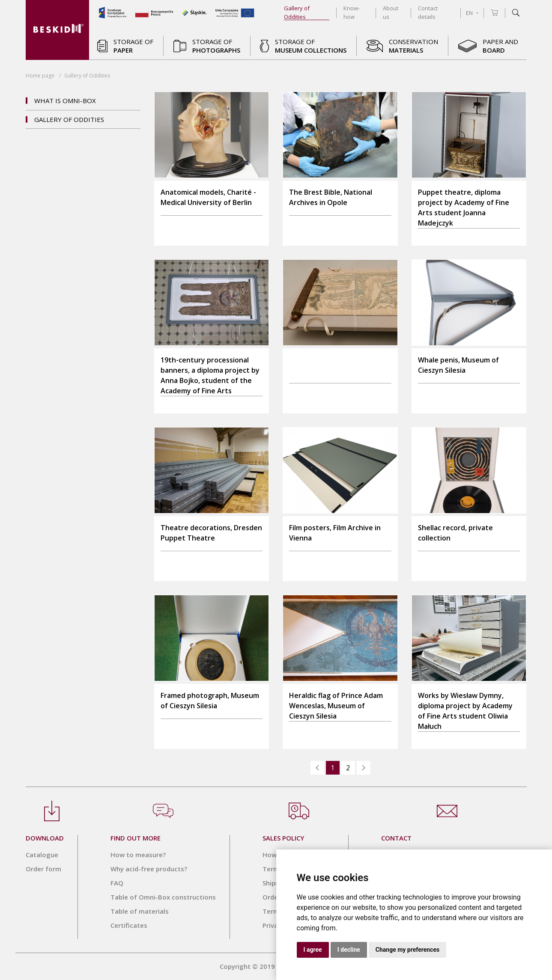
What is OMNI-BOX (65, 101)
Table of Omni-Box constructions (163, 897)
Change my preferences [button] (407, 950)
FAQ (117, 883)
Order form (43, 869)
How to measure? (138, 855)
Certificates (129, 925)
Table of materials (140, 911)
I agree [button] (313, 950)
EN (472, 13)
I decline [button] (349, 950)
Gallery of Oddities (69, 119)
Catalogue (42, 855)
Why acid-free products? (149, 869)
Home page (40, 76)
